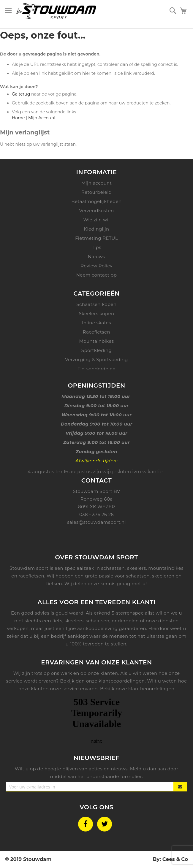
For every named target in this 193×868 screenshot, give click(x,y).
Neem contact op (97, 275)
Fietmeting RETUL (96, 238)
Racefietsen (96, 332)
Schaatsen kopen (96, 304)
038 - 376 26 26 (96, 514)
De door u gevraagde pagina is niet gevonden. (50, 54)
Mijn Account (42, 118)
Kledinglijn (97, 229)
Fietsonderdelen (97, 369)
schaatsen (98, 621)
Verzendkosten (97, 211)
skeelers (74, 621)
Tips (96, 247)
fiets (57, 621)
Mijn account (96, 183)
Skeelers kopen (96, 314)
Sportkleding (96, 350)
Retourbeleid (96, 192)
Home (18, 118)
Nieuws (96, 257)
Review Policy (96, 266)
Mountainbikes (97, 341)
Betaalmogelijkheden (96, 201)
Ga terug (21, 94)
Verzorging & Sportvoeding (96, 360)
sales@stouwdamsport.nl (96, 522)
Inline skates (96, 323)
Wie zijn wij (96, 220)
